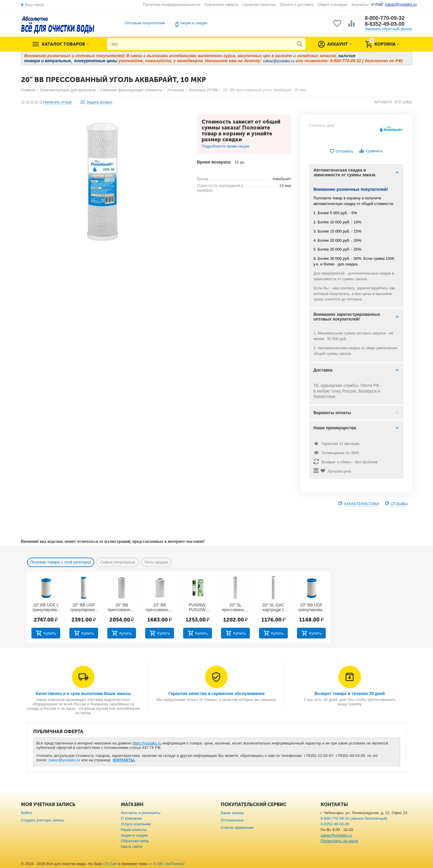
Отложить (341, 151)
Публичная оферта (221, 5)
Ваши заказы (233, 813)
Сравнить (371, 151)
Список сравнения (237, 828)
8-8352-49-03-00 (385, 24)
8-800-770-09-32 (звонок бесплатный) (354, 818)
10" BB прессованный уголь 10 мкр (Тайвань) (160, 608)
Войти (26, 813)
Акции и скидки (194, 23)
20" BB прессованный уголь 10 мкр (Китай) (122, 608)
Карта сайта (132, 847)
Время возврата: (214, 162)
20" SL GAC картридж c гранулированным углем (274, 608)
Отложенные (232, 820)
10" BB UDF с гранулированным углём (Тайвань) (46, 608)
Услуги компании (136, 824)
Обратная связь (135, 841)
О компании (132, 818)
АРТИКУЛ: (384, 102)
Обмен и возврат (333, 5)
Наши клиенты (134, 830)
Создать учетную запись (43, 820)
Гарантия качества (259, 5)
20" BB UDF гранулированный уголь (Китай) (84, 608)
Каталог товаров (63, 44)
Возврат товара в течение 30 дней (350, 694)
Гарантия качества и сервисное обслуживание (216, 694)
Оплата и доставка (297, 5)
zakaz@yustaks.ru (64, 760)
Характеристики (361, 504)
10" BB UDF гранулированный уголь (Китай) (311, 608)
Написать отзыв (57, 102)
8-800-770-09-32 (385, 18)
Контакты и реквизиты (141, 813)
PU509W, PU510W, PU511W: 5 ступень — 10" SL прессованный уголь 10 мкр (198, 608)
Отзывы (399, 504)
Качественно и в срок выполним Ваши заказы (83, 694)
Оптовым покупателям (145, 23)
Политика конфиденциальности (172, 5)
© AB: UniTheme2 (169, 864)
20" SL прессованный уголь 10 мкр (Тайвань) (236, 608)
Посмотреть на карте (339, 841)
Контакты (360, 5)
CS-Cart (110, 864)
